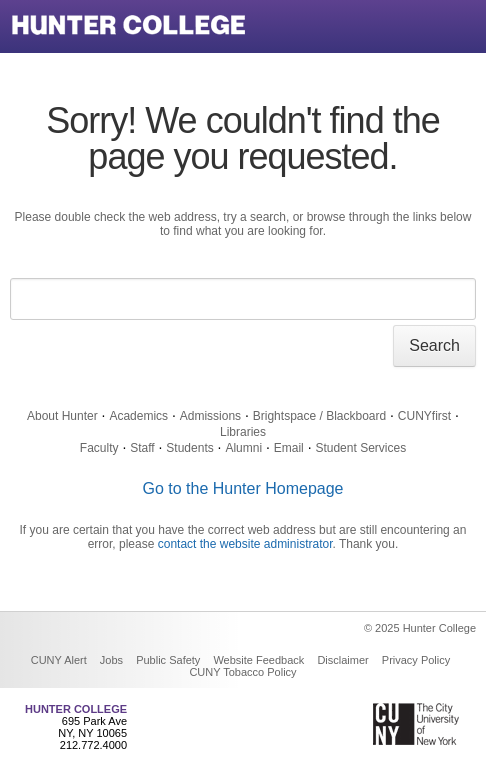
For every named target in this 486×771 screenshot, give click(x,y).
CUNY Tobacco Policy (242, 672)
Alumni (243, 448)
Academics (138, 416)
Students (189, 448)
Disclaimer (342, 660)
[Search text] (243, 299)
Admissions (210, 416)
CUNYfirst (424, 416)
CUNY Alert (59, 660)
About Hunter (62, 416)
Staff (142, 448)
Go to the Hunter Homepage (242, 488)
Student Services (360, 448)
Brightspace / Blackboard (319, 416)
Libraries (243, 432)
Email (289, 448)
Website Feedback (258, 660)
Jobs (111, 660)
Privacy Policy (416, 660)
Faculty (99, 448)
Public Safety (168, 660)
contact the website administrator (245, 544)
